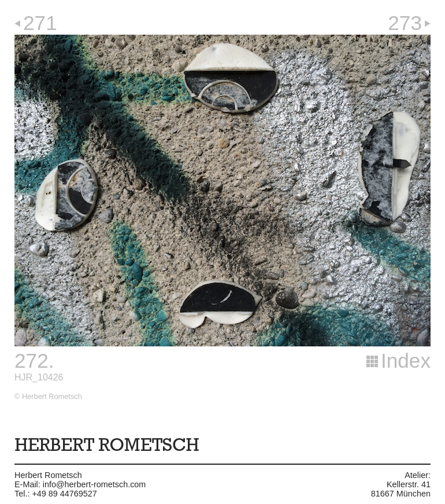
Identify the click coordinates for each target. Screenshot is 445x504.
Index (406, 361)
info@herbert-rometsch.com (94, 484)
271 (40, 23)
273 (405, 23)
